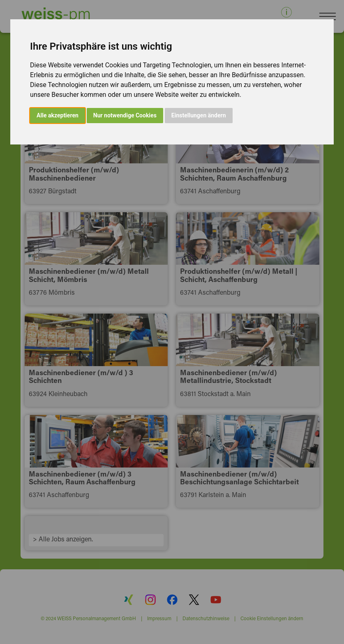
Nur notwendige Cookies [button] (125, 115)
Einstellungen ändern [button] (199, 115)
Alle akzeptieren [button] (58, 115)
